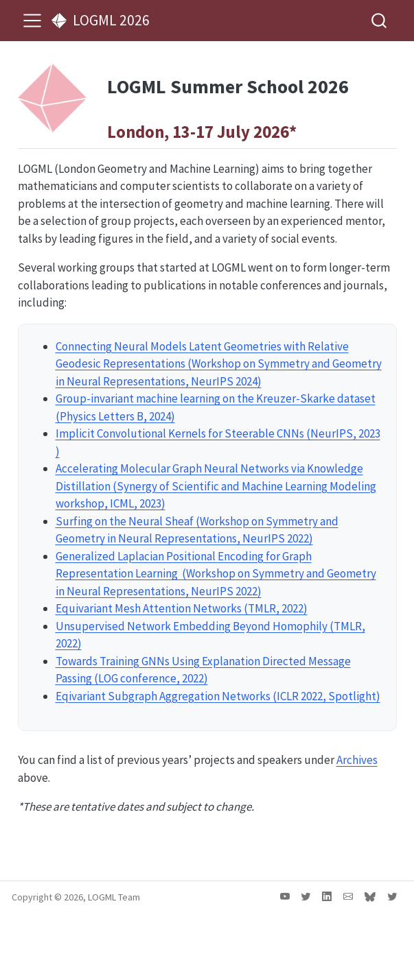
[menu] (32, 21)
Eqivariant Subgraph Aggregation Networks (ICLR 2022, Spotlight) (218, 696)
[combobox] (380, 20)
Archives (357, 760)
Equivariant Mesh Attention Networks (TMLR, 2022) (182, 608)
